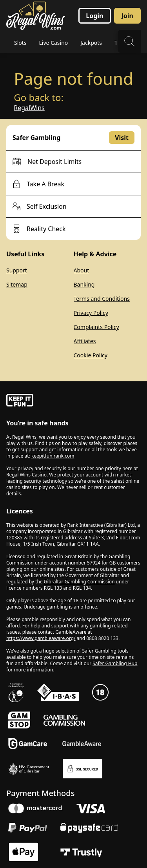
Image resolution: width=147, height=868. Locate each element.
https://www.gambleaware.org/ (41, 638)
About (82, 270)
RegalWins (29, 108)
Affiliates (85, 341)
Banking (84, 284)
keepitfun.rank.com (53, 456)
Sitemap (17, 284)
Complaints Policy (96, 327)
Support (17, 270)
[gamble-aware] (73, 401)
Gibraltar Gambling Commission (79, 582)
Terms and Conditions (102, 299)
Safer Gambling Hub (115, 663)
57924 (94, 563)
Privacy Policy (91, 313)
